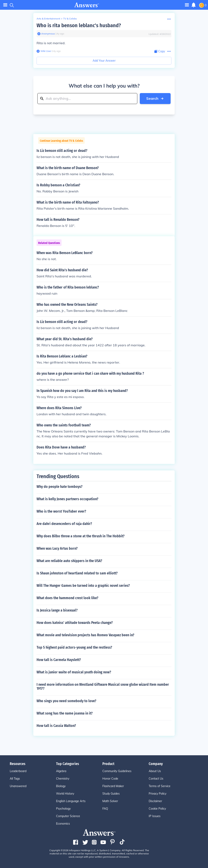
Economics (63, 824)
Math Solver (110, 801)
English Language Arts (71, 801)
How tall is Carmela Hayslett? (59, 660)
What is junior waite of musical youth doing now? (74, 672)
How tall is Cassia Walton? (56, 726)
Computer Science (68, 816)
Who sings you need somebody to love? (66, 701)
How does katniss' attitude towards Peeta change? (75, 623)
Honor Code (110, 779)
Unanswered (18, 786)
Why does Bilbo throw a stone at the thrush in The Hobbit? (81, 536)
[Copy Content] (160, 51)
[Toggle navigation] (187, 5)
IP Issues (155, 816)
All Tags (15, 779)
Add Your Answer (104, 61)
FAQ (105, 809)
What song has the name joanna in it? (65, 713)
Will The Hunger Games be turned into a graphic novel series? (83, 586)
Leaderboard (18, 771)
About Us (155, 771)
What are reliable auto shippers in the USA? (69, 561)
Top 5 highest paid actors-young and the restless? (74, 647)
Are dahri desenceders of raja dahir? (64, 524)
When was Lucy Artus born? (57, 548)
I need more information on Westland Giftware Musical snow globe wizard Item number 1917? (103, 687)
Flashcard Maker (113, 786)
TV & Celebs (70, 19)
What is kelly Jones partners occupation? (67, 499)
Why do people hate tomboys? (60, 487)
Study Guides (111, 794)
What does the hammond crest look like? (67, 598)
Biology (61, 786)
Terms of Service (160, 786)
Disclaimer (155, 801)
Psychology (63, 809)
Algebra (61, 771)
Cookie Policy (157, 809)
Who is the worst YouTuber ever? (61, 511)
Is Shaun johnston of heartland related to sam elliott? (77, 573)
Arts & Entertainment (48, 19)
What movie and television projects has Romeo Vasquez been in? (85, 635)
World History (65, 794)
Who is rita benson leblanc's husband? (79, 25)
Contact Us (156, 779)
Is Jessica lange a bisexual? (57, 610)
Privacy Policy (158, 794)
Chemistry (63, 779)
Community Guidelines (117, 771)
